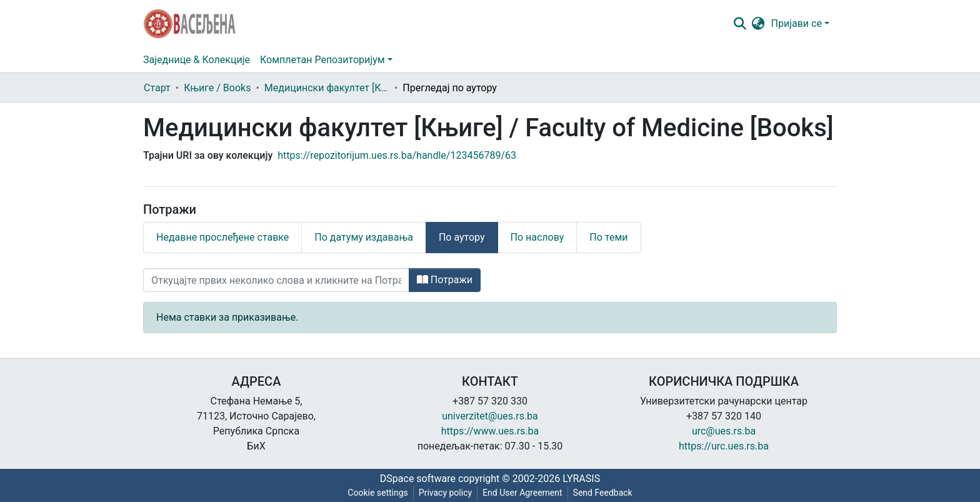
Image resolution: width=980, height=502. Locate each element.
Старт (157, 88)
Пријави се (797, 23)
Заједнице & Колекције (197, 60)
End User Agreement (522, 493)
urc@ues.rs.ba (724, 431)
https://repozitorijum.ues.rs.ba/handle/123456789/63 (397, 155)
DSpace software (418, 479)
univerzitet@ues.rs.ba (490, 416)
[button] (758, 24)
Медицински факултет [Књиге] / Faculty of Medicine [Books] (327, 88)
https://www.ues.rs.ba (490, 431)
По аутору (462, 237)
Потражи (445, 280)
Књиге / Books (217, 88)
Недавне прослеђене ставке (222, 237)
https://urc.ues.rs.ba (724, 446)
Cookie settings (378, 493)
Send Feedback (603, 493)
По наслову (537, 237)
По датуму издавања (364, 237)
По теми (608, 237)
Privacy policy (445, 493)
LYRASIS (581, 479)
